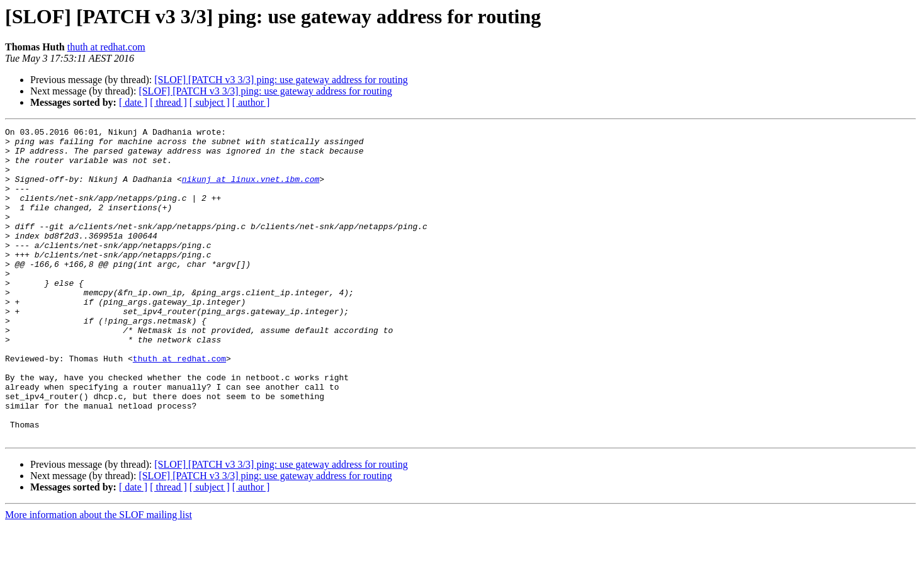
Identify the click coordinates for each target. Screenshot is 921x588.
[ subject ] (210, 102)
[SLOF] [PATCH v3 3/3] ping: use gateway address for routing (281, 80)
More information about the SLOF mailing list (99, 577)
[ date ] (133, 102)
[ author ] (251, 102)
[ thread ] (168, 102)
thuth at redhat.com (106, 47)
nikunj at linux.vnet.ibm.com (251, 190)
